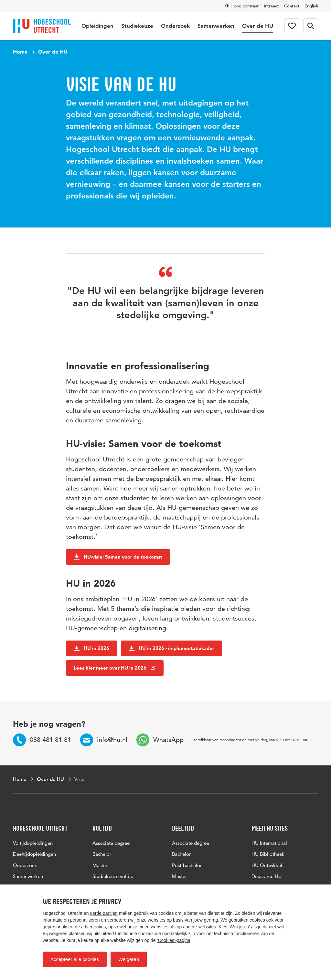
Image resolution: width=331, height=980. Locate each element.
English (311, 6)
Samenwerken (216, 26)
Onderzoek (175, 26)
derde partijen (104, 913)
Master (100, 865)
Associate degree (111, 843)
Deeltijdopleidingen (34, 854)
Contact (292, 6)
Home (20, 52)
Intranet (271, 6)
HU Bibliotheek (268, 854)
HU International (269, 843)
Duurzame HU (267, 876)
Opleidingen (97, 26)
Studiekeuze (137, 26)
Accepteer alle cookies (75, 959)
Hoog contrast (242, 6)
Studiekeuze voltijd (113, 876)
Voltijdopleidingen (33, 843)
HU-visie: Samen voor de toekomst (118, 557)
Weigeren (129, 959)
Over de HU (258, 26)
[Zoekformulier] (311, 26)
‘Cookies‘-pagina (174, 940)
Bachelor (102, 854)
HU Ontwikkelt (268, 865)
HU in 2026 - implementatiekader (171, 648)
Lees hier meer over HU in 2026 (115, 668)
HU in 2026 (91, 648)
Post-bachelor (187, 865)
